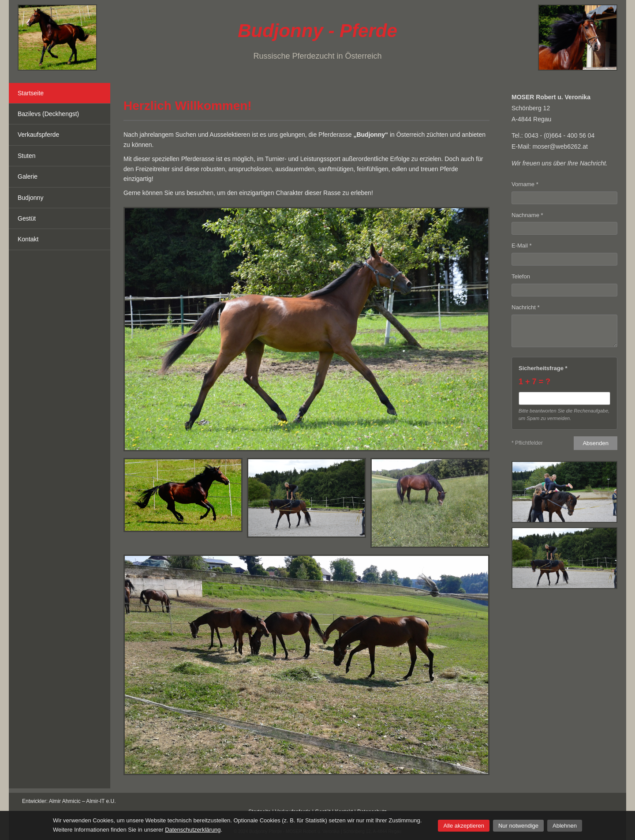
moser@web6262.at (560, 146)
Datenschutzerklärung (193, 830)
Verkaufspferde (38, 135)
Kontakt (28, 239)
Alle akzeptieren (464, 826)
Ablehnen (565, 826)
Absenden (596, 443)
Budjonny (30, 198)
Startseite (31, 93)
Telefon (521, 276)
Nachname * (527, 215)
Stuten (26, 156)
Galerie (28, 176)
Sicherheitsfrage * (543, 368)
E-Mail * (522, 246)
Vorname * (525, 184)
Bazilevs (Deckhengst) (48, 114)
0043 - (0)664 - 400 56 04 (560, 135)
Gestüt (27, 218)
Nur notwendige (518, 826)
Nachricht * (526, 307)
